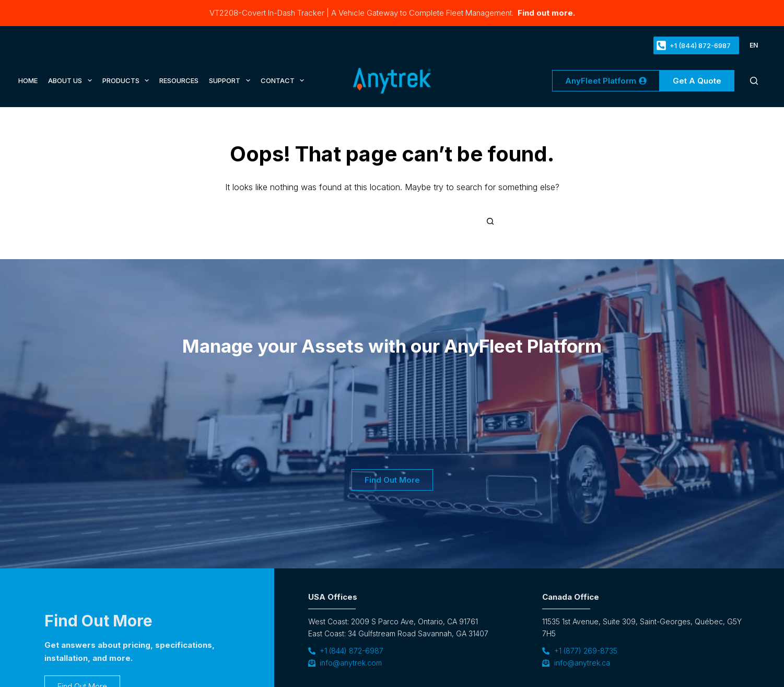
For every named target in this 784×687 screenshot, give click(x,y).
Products (127, 80)
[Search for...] (386, 221)
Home (28, 80)
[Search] (754, 81)
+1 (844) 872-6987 (694, 45)
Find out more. (545, 13)
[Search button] (490, 221)
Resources (179, 80)
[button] (754, 45)
